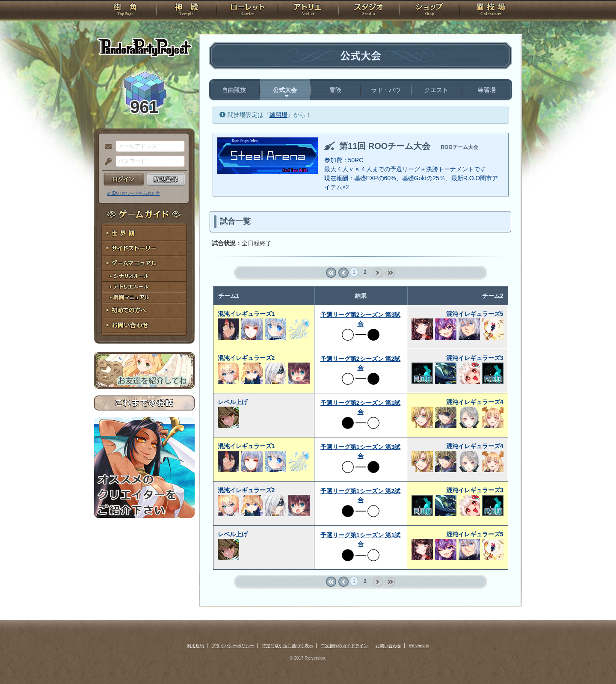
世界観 (144, 233)
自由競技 (234, 90)
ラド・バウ (386, 90)
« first (331, 273)
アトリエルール (144, 287)
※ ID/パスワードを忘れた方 (133, 193)
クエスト (436, 90)
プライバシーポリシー (233, 646)
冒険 (335, 90)
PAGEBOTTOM (595, 660)
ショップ (429, 11)
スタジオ (369, 11)
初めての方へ (144, 311)
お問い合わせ (144, 326)
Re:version (419, 646)
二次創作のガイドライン (344, 646)
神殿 (187, 11)
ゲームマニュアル (144, 263)
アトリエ (308, 11)
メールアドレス (106, 147)
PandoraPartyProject (144, 47)
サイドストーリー (144, 248)
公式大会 (285, 90)
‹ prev (343, 273)
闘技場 (491, 11)
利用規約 (195, 646)
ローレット (247, 11)
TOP (125, 11)
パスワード (106, 162)
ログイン (124, 179)
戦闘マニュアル (144, 298)
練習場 (487, 90)
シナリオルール (144, 276)
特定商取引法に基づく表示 (287, 646)
